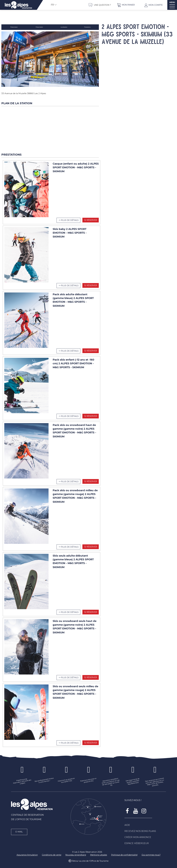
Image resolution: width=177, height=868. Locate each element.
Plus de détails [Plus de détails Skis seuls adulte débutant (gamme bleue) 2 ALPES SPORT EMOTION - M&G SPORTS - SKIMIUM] (70, 610)
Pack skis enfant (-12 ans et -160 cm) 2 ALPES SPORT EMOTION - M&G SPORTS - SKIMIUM (73, 361)
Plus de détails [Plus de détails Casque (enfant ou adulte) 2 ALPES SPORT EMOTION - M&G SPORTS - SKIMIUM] (70, 218)
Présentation (14, 27)
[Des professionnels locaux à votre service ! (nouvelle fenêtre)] (44, 778)
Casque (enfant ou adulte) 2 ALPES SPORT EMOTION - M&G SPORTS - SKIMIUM (76, 165)
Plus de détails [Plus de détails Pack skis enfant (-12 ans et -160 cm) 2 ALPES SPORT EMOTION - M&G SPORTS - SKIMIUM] (70, 414)
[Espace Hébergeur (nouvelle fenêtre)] (145, 841)
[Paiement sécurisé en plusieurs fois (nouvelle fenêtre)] (88, 778)
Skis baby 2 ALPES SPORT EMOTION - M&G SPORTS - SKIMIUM (70, 231)
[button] (126, 5)
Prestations (87, 27)
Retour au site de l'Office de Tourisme (90, 859)
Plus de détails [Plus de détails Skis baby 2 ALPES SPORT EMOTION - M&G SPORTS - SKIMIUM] (70, 283)
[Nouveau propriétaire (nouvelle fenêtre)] (76, 853)
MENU (172, 2)
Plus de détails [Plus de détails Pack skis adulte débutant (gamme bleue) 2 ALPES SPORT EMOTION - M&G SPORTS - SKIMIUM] (70, 349)
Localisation (64, 27)
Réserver (92, 218)
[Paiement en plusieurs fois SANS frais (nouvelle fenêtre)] (66, 778)
